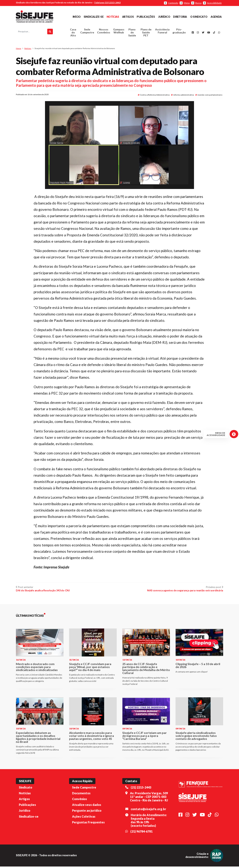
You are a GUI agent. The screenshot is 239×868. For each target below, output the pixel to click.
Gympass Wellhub (119, 32)
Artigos (128, 17)
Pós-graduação (179, 32)
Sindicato (25, 789)
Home (18, 50)
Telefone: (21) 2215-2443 (107, 3)
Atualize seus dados (87, 806)
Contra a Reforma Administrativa (154, 96)
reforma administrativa (182, 96)
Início (77, 17)
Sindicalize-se (94, 17)
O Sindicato (199, 17)
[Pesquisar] (50, 32)
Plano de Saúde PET (146, 33)
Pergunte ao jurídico (87, 812)
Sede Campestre (87, 32)
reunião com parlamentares (209, 96)
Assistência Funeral (162, 32)
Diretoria (180, 17)
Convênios (80, 801)
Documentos (81, 795)
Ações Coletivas (84, 818)
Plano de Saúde (132, 33)
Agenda (216, 17)
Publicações (146, 17)
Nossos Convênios (104, 32)
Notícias (113, 17)
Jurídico (164, 17)
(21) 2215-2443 (141, 789)
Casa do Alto (73, 33)
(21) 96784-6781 (141, 833)
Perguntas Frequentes (88, 824)
